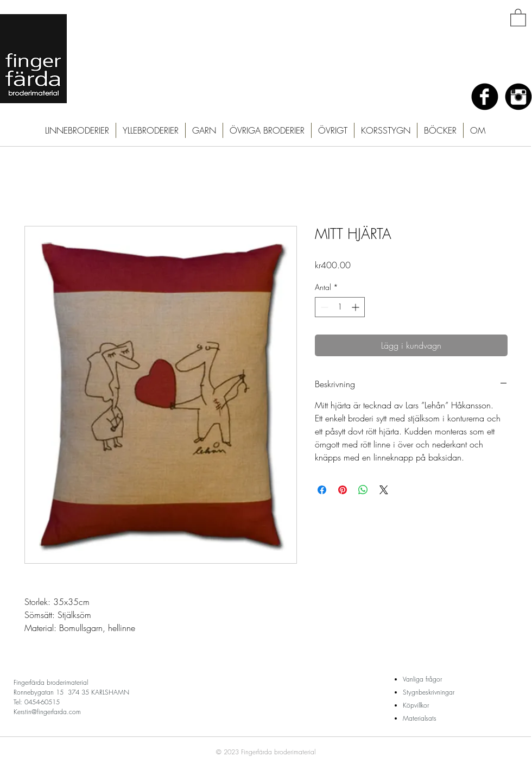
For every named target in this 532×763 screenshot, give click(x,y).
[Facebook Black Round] (485, 97)
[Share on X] (384, 490)
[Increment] (356, 307)
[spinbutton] (340, 307)
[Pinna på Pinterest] (343, 490)
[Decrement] (323, 307)
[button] (518, 17)
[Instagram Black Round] (518, 97)
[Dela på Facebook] (322, 490)
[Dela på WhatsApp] (363, 490)
